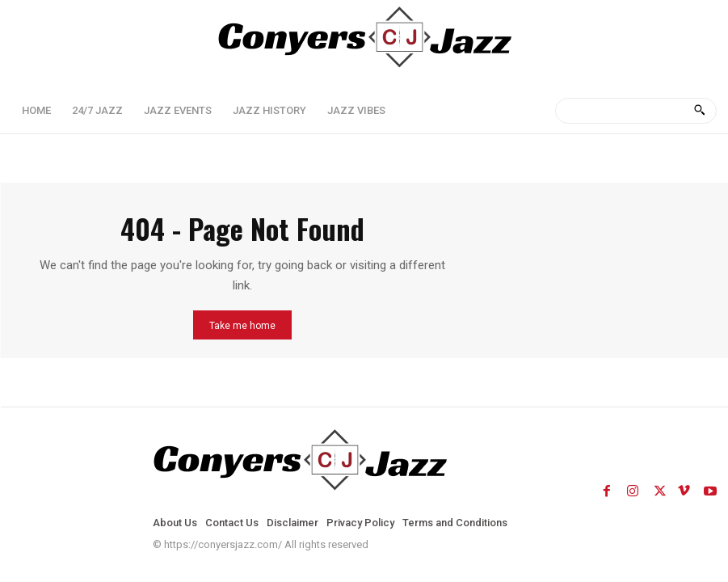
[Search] (699, 111)
